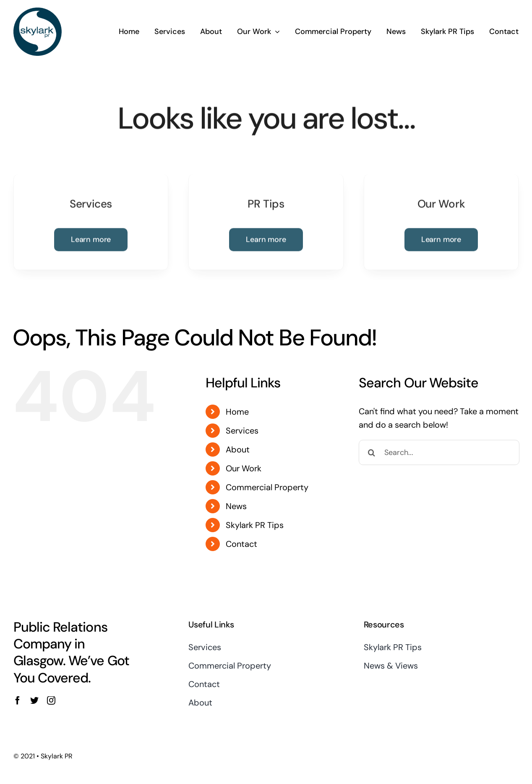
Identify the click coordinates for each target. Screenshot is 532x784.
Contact (241, 544)
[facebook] (18, 700)
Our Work (244, 468)
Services (242, 431)
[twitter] (34, 700)
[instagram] (51, 700)
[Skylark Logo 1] (38, 10)
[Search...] (439, 452)
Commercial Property (267, 487)
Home (237, 412)
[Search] (371, 452)
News (236, 506)
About (238, 449)
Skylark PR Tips (255, 525)
